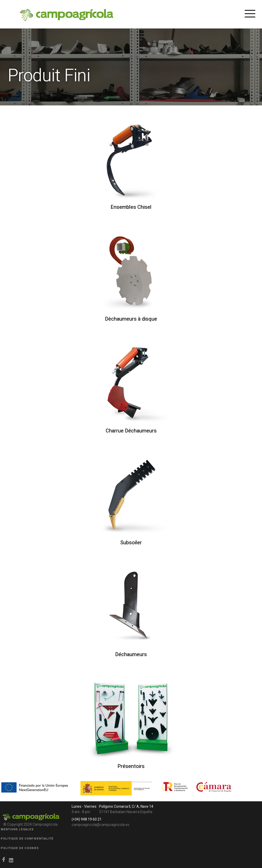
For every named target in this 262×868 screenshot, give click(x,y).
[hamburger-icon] (250, 15)
